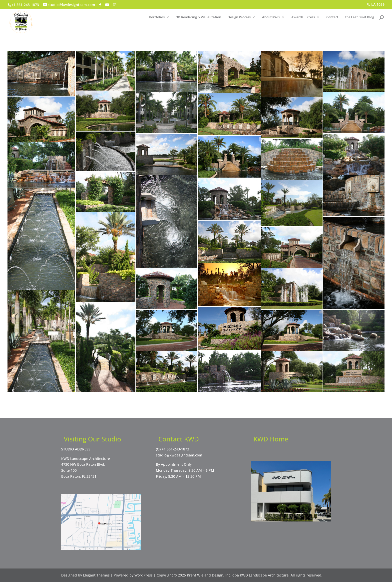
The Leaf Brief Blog (359, 17)
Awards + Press (303, 17)
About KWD (271, 17)
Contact (332, 17)
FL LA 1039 (376, 5)
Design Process (239, 17)
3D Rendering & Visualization (199, 17)
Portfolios (157, 17)
